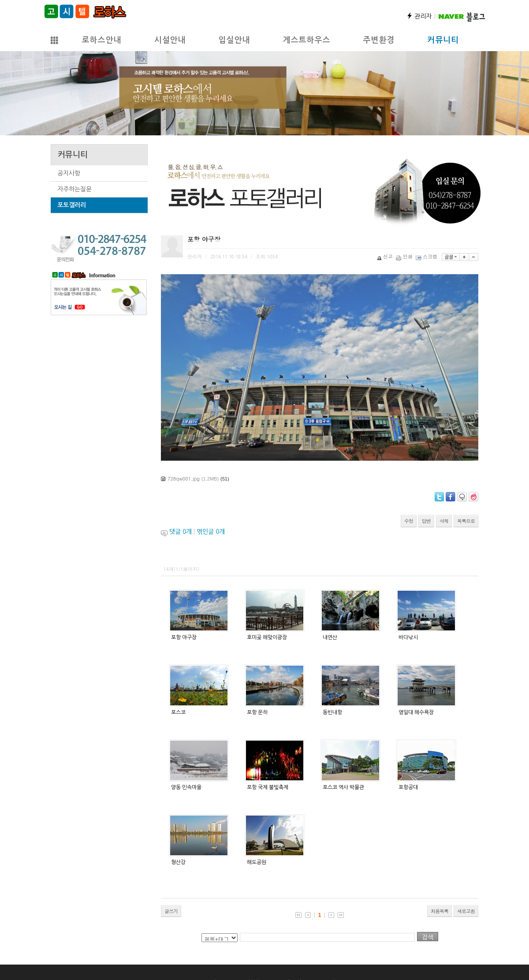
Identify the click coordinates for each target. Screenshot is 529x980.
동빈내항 (332, 712)
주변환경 (379, 40)
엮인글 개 (211, 532)
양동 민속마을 (186, 787)
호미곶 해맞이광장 (267, 637)
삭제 (444, 521)
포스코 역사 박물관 (343, 787)
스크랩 (427, 256)
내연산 (330, 637)
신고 (386, 256)
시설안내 (170, 40)
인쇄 (405, 256)
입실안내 (234, 40)
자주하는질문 (75, 189)
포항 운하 (257, 712)
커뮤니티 (443, 40)
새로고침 (466, 911)
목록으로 (466, 521)
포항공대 (408, 787)
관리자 (419, 16)
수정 (409, 521)
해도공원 (257, 862)
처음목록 (440, 911)
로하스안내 (101, 40)
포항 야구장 (184, 637)
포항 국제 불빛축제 (268, 787)
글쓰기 (171, 911)
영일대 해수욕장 (416, 712)
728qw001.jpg (184, 479)
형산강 (178, 862)
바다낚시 (408, 637)
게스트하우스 (306, 40)
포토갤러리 (72, 205)
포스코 (178, 712)
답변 (426, 521)
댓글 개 (181, 532)
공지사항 (69, 173)
